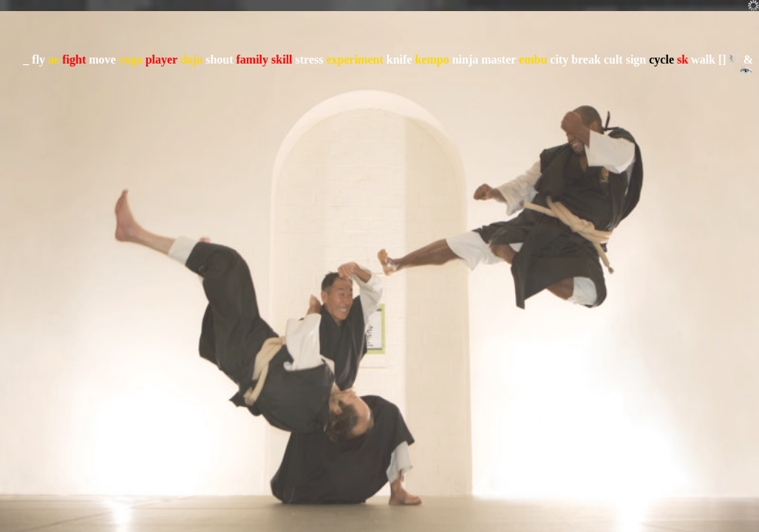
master (498, 59)
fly (38, 59)
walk (703, 59)
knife (399, 59)
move (102, 59)
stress (310, 59)
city (559, 59)
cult (613, 59)
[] (722, 59)
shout (219, 59)
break (586, 59)
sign (636, 59)
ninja (466, 59)
